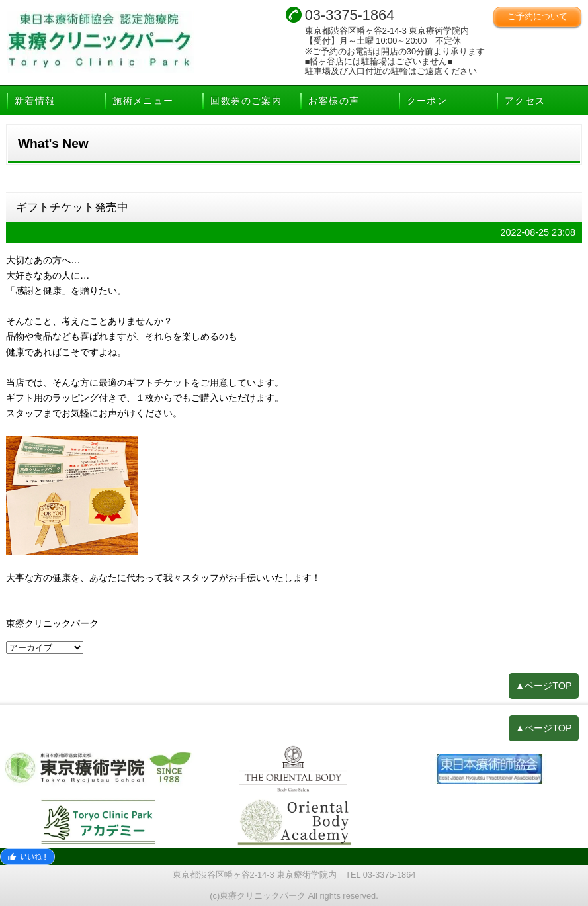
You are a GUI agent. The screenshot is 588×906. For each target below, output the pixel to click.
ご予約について (537, 16)
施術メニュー (143, 101)
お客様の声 (334, 101)
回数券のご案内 (246, 101)
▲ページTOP (544, 686)
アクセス (525, 101)
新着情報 (35, 101)
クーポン (427, 101)
